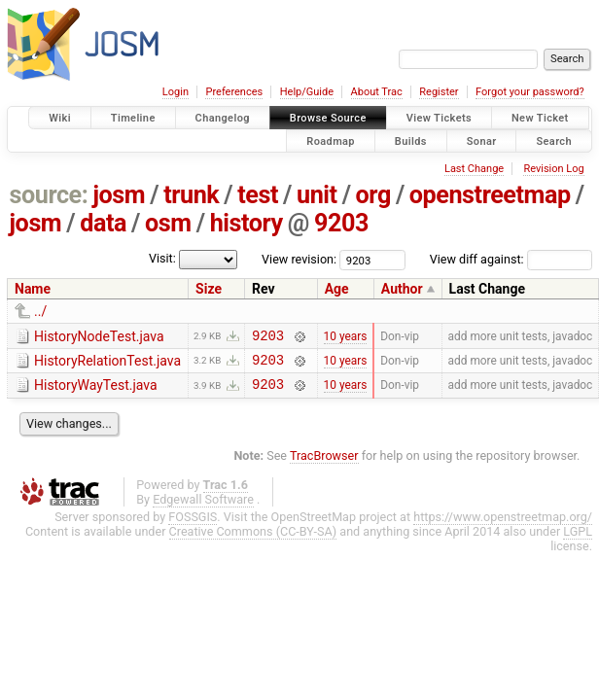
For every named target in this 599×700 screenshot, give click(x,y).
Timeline (133, 118)
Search (554, 140)
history (247, 223)
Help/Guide (307, 92)
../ (40, 311)
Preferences (234, 92)
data (103, 223)
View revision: (299, 259)
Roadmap (331, 140)
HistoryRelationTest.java (107, 364)
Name (33, 289)
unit (317, 195)
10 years (346, 337)
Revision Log (553, 169)
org (373, 195)
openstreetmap (490, 195)
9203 (341, 223)
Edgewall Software (203, 508)
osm (168, 223)
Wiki (60, 118)
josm (119, 195)
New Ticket (540, 118)
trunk (191, 195)
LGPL (578, 540)
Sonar (482, 140)
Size (209, 289)
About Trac (377, 92)
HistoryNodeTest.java (99, 336)
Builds (411, 140)
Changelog (223, 118)
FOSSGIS (193, 525)
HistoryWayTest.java (96, 391)
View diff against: (511, 259)
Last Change (474, 169)
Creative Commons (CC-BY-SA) (253, 540)
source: (49, 195)
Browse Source (328, 118)
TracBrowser (324, 464)
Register (439, 92)
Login (176, 92)
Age (337, 289)
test (258, 195)
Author (402, 289)
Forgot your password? (530, 92)
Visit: (162, 258)
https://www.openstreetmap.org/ (503, 525)
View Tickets (439, 118)
